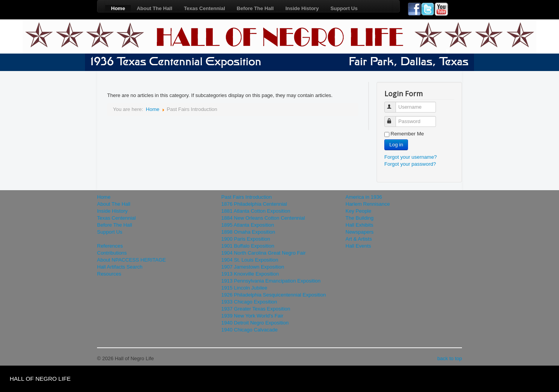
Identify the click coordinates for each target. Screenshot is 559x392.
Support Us (344, 8)
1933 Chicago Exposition (249, 302)
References (110, 246)
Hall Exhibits (359, 225)
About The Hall (155, 8)
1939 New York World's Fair (252, 316)
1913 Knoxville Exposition (250, 274)
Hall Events (358, 246)
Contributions (112, 253)
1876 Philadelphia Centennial (254, 204)
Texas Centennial (205, 8)
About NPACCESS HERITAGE (131, 260)
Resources (109, 274)
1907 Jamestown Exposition (253, 267)
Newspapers (359, 232)
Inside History (302, 8)
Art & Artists (359, 239)
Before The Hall (255, 8)
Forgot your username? (411, 157)
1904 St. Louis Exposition (250, 260)
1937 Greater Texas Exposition (256, 309)
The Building (359, 218)
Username (394, 104)
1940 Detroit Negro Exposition (255, 323)
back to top (450, 358)
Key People (358, 211)
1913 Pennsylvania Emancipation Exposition (271, 281)
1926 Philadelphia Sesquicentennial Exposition (274, 295)
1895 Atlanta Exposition (248, 225)
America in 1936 (364, 197)
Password (394, 118)
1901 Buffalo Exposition (248, 246)
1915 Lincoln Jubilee (244, 288)
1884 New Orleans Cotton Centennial (263, 218)
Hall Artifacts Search (120, 267)
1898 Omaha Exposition (248, 232)
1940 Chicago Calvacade (249, 330)
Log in (396, 145)
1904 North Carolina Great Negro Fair (264, 253)
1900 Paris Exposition (246, 239)
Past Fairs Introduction (247, 197)
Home (118, 8)
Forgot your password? (410, 164)
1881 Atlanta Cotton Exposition (256, 211)
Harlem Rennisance (368, 204)
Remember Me (407, 134)
